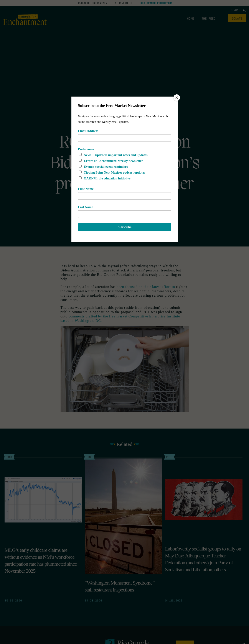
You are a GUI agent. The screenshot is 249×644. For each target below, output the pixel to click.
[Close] (177, 98)
